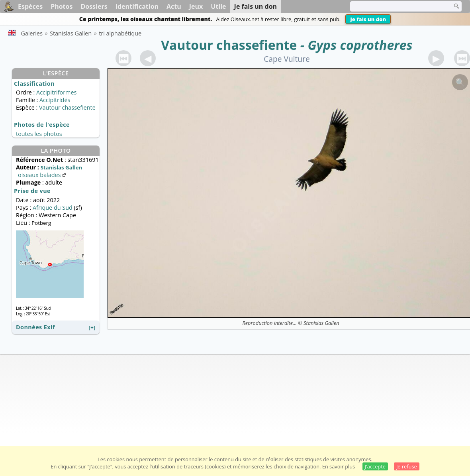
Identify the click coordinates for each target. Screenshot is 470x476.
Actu (174, 6)
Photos (62, 6)
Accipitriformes (56, 92)
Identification (137, 6)
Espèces (30, 6)
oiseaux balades (43, 175)
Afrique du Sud (53, 208)
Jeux (196, 6)
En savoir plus (339, 466)
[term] (396, 6)
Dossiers (94, 6)
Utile (218, 6)
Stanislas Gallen (321, 323)
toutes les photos (39, 134)
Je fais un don (368, 19)
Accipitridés (55, 100)
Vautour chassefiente (229, 45)
